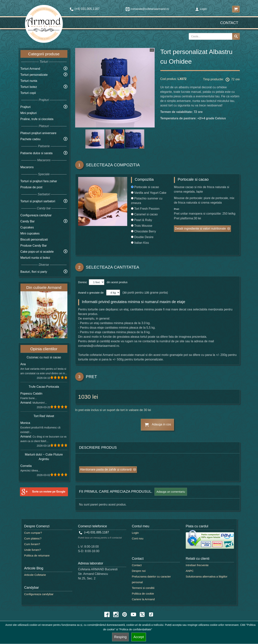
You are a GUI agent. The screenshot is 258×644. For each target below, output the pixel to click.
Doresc (83, 282)
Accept (139, 637)
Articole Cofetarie (35, 575)
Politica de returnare (37, 555)
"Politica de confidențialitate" (136, 629)
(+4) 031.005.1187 (94, 532)
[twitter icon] (142, 614)
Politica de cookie (143, 594)
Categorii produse (44, 54)
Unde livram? (33, 550)
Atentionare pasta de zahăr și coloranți (106, 469)
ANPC (190, 571)
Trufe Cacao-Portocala (44, 387)
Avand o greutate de (91, 293)
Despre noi (139, 571)
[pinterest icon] (125, 614)
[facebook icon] (107, 614)
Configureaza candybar (36, 215)
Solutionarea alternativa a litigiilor (207, 576)
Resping (120, 637)
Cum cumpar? (33, 533)
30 (125, 293)
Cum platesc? (33, 538)
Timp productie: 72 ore (221, 80)
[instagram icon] (116, 614)
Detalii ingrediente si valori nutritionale (200, 229)
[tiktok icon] (151, 614)
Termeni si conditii (143, 588)
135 (147, 293)
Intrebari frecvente (197, 565)
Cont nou (138, 538)
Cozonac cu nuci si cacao (44, 357)
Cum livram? (32, 544)
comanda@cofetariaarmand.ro (147, 9)
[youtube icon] (133, 614)
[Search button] (236, 36)
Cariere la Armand (143, 599)
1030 (85, 397)
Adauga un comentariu (171, 492)
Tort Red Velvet (44, 416)
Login (201, 9)
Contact (229, 23)
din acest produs (116, 282)
